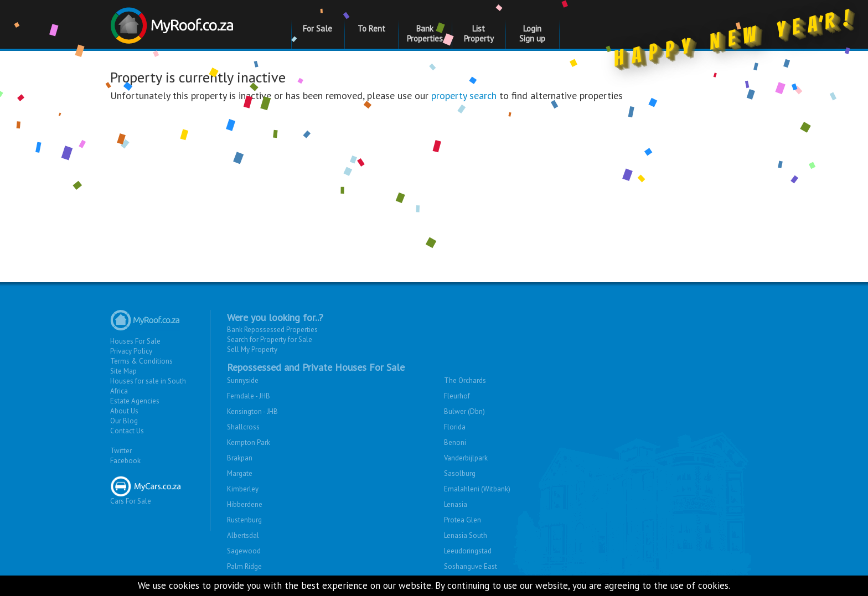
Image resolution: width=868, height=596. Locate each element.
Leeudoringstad (468, 551)
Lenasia (456, 504)
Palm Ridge (244, 566)
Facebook (125, 461)
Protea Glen (463, 520)
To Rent (371, 28)
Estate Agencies (135, 401)
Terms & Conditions (141, 361)
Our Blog (124, 421)
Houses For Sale (135, 341)
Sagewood (244, 551)
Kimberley (243, 489)
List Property (479, 33)
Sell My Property (252, 349)
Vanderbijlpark (466, 458)
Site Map (123, 371)
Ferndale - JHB (249, 396)
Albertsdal (243, 535)
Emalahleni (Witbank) (477, 489)
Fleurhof (457, 396)
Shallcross (243, 427)
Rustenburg (244, 520)
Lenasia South (466, 535)
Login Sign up (532, 33)
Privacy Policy (131, 351)
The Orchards (465, 380)
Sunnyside (243, 380)
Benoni (455, 442)
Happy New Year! (735, 41)
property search (464, 95)
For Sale (317, 28)
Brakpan (240, 458)
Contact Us (127, 431)
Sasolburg (460, 473)
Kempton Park (249, 442)
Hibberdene (245, 504)
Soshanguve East (471, 566)
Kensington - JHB (252, 411)
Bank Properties (425, 33)
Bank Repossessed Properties (272, 330)
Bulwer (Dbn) (464, 411)
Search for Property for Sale (270, 340)
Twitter (121, 451)
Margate (240, 473)
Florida (455, 427)
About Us (124, 411)
